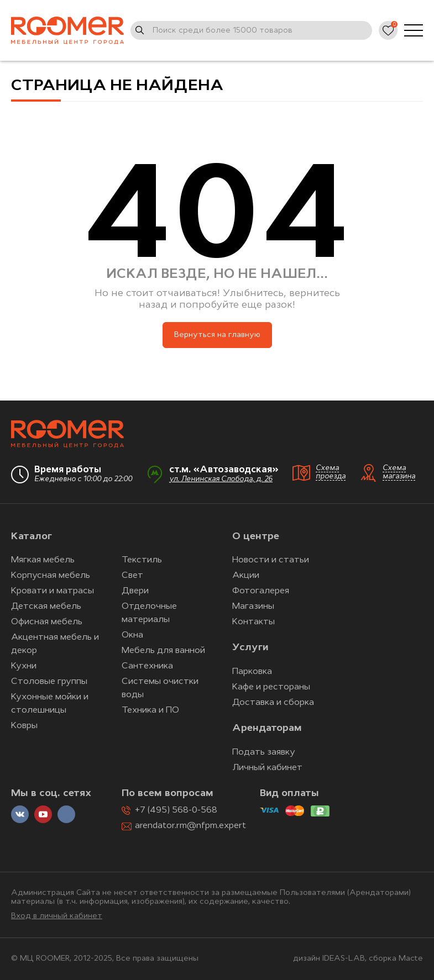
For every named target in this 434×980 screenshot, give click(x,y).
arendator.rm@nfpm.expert (190, 826)
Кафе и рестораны (271, 687)
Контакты (253, 622)
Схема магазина (399, 472)
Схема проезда (331, 472)
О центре (256, 537)
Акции (246, 576)
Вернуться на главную (217, 335)
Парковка (252, 672)
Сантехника (147, 666)
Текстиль (142, 560)
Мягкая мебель (43, 560)
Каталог (32, 537)
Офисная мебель (47, 622)
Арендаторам (267, 728)
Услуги (250, 648)
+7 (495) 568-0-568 (176, 810)
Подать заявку (264, 752)
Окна (132, 635)
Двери (135, 591)
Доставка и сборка (273, 703)
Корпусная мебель (51, 576)
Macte (411, 959)
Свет (132, 576)
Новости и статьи (271, 560)
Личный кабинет (267, 768)
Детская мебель (46, 607)
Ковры (24, 726)
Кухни (24, 666)
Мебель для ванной (163, 651)
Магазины (253, 607)
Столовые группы (49, 682)
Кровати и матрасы (53, 591)
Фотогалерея (261, 591)
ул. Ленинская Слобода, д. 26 (221, 479)
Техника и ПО (150, 710)
